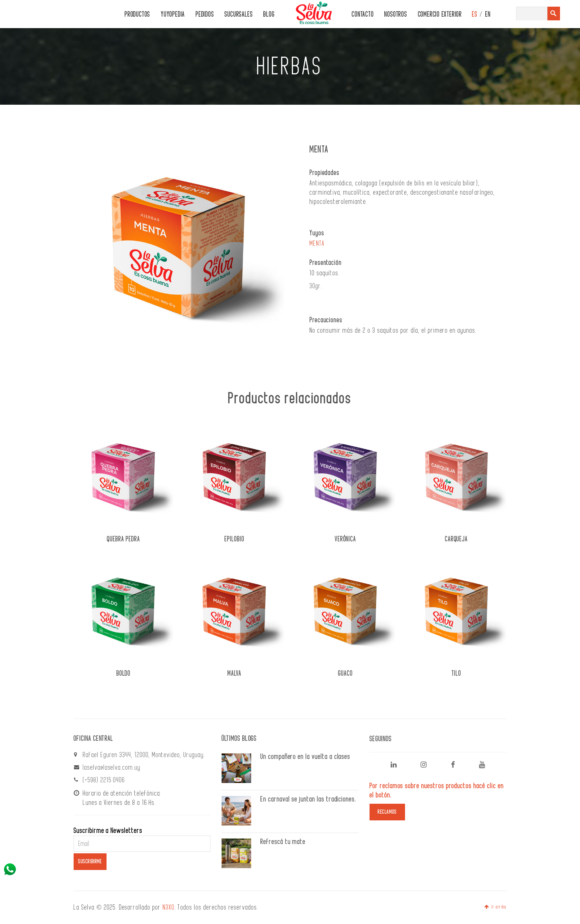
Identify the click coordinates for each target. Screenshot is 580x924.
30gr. (316, 286)
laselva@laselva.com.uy (112, 767)
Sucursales (239, 15)
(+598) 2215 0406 (104, 780)
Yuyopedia (173, 15)
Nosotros (396, 15)
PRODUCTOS (137, 15)
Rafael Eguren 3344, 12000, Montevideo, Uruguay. (144, 755)
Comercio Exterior (440, 15)
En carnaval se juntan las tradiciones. (308, 799)
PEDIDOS (205, 15)
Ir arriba (495, 907)
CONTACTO (363, 15)
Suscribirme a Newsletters (108, 831)
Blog (269, 15)
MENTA (317, 243)
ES (475, 15)
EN (488, 15)
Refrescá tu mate (283, 842)
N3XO (169, 907)
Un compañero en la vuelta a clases (305, 757)
